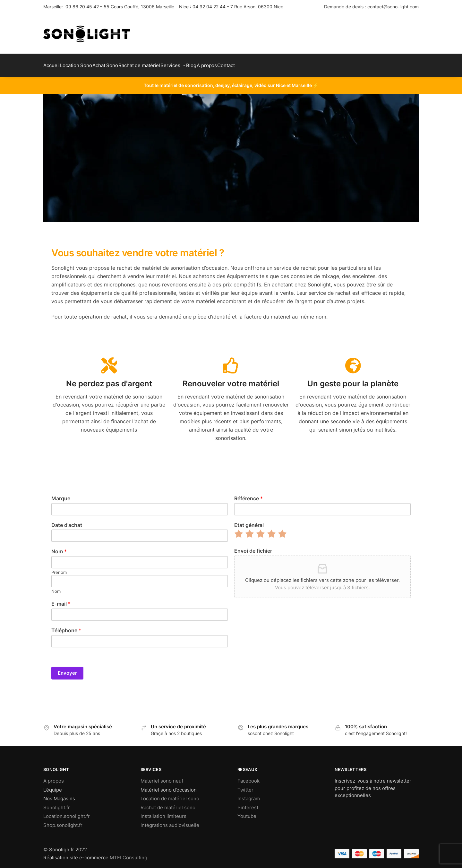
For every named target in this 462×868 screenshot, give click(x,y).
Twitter (245, 786)
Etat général (249, 521)
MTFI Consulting (128, 854)
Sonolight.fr (57, 804)
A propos (54, 777)
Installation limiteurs (163, 812)
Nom (59, 548)
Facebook (248, 777)
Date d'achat (67, 521)
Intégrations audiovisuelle (170, 821)
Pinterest (248, 804)
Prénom (59, 568)
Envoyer (67, 669)
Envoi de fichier (253, 547)
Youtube (247, 812)
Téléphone (66, 627)
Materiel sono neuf (162, 777)
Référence (248, 495)
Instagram (249, 795)
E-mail (61, 600)
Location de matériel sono (170, 795)
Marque (61, 495)
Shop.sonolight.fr (63, 821)
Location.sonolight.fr (67, 812)
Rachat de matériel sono (168, 804)
